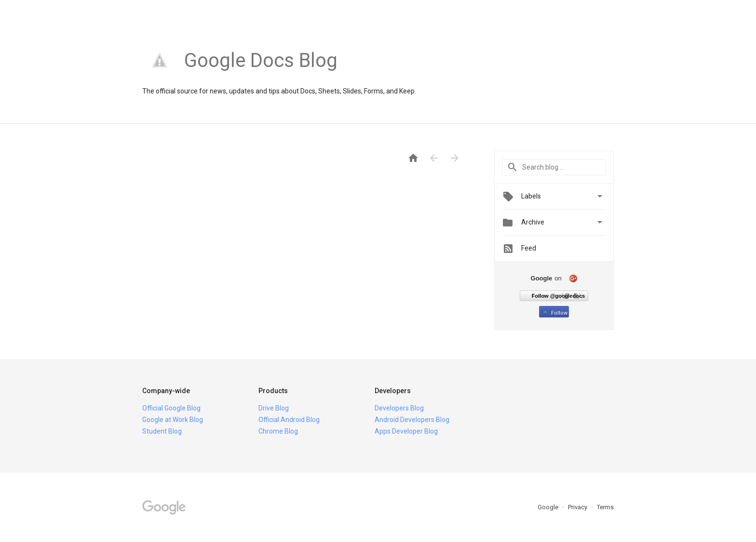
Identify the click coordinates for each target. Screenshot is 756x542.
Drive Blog (274, 408)
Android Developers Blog (412, 420)
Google (549, 507)
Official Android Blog (289, 420)
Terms (605, 507)
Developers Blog (399, 408)
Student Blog (162, 431)
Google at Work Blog (173, 420)
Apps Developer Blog (406, 431)
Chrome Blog (278, 431)
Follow (555, 313)
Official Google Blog (171, 408)
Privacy (578, 507)
